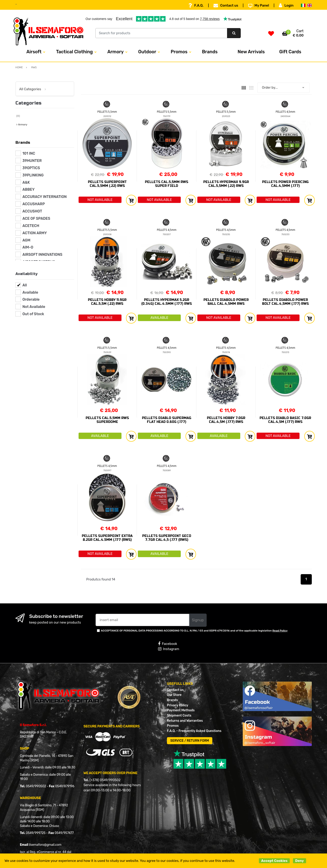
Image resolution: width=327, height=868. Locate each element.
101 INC (29, 153)
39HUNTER (32, 161)
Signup (198, 620)
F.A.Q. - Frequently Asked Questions (194, 731)
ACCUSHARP (34, 204)
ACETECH (31, 226)
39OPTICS (31, 168)
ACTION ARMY (35, 233)
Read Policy (280, 631)
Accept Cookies (274, 861)
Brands (210, 52)
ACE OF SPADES (36, 218)
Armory (116, 52)
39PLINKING (33, 175)
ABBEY (29, 189)
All (25, 285)
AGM (26, 240)
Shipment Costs (179, 716)
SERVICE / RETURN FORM (190, 741)
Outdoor (147, 52)
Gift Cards (290, 52)
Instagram (169, 649)
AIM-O (28, 247)
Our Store (174, 695)
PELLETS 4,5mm (285, 112)
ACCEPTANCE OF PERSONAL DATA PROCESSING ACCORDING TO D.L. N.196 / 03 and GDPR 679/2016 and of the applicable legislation (194, 631)
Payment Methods (181, 710)
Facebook (168, 644)
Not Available (34, 307)
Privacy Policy (178, 705)
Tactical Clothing (74, 52)
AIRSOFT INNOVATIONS (42, 255)
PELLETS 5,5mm (107, 112)
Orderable (31, 299)
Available (30, 292)
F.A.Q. (196, 5)
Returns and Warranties (185, 721)
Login (286, 5)
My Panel (259, 5)
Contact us (226, 5)
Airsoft (34, 52)
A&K (26, 182)
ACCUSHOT (32, 211)
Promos (179, 52)
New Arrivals (251, 52)
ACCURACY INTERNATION (45, 197)
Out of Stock (33, 314)
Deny (300, 861)
